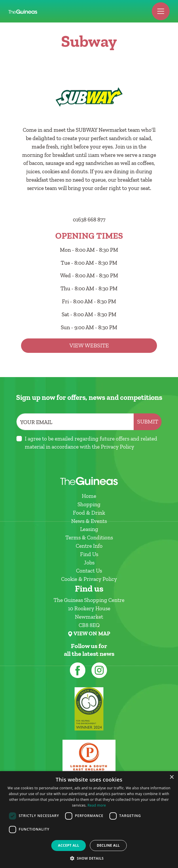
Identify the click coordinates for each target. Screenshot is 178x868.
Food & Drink (89, 513)
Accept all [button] (69, 845)
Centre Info (89, 546)
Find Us (89, 554)
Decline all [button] (108, 845)
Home (89, 496)
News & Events (89, 521)
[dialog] (89, 820)
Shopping (89, 504)
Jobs (89, 563)
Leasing (89, 529)
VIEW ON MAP (92, 634)
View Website (89, 345)
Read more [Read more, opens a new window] (97, 805)
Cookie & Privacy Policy (89, 579)
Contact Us (89, 571)
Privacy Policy (118, 447)
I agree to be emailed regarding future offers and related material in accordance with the (91, 443)
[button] (89, 858)
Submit (148, 422)
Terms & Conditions (89, 537)
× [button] (172, 777)
